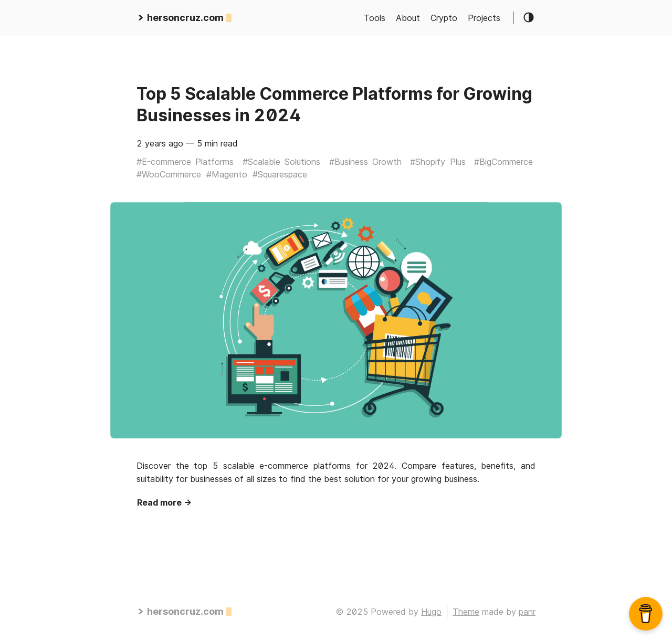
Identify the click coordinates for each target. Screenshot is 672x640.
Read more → (164, 502)
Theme (466, 612)
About (408, 18)
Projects (484, 18)
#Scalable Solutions (281, 162)
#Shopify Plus (438, 162)
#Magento (227, 174)
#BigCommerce (503, 162)
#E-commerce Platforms (185, 162)
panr (527, 612)
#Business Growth (365, 162)
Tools (375, 18)
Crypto (444, 18)
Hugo (431, 612)
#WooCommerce (169, 174)
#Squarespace (280, 174)
